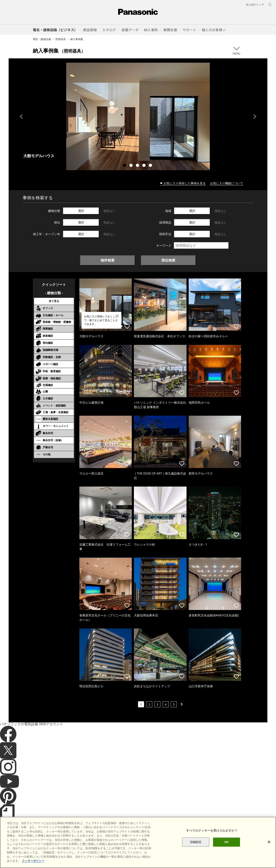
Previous (21, 117)
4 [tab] (144, 166)
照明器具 (61, 39)
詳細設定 (196, 857)
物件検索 (108, 260)
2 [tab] (132, 166)
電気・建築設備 (42, 39)
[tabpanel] (138, 116)
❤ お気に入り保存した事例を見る (183, 183)
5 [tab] (151, 166)
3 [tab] (138, 166)
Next (255, 117)
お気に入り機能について (227, 183)
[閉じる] (269, 857)
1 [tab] (125, 166)
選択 (81, 211)
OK (226, 857)
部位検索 (168, 260)
